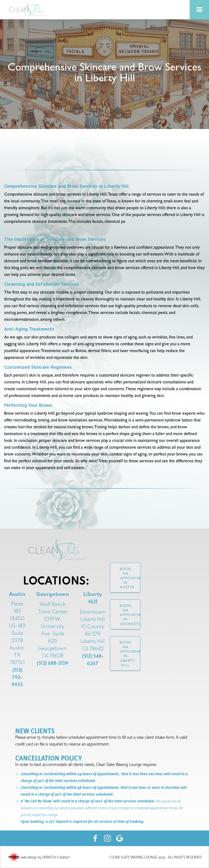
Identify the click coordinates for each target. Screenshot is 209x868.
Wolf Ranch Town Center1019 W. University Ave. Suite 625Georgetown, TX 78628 (53, 634)
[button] (199, 10)
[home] (30, 10)
